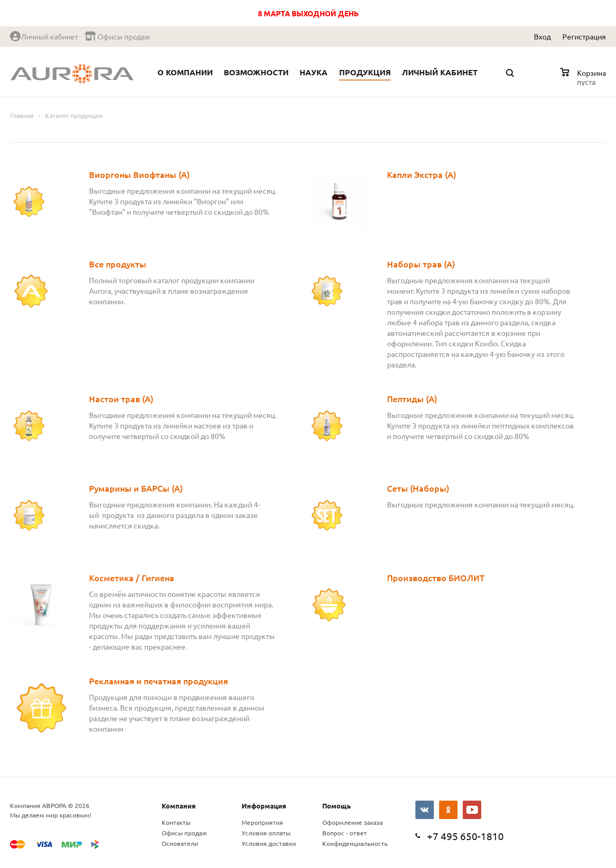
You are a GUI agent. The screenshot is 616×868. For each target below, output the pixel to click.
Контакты (176, 822)
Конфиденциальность (355, 843)
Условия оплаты (266, 833)
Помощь (336, 806)
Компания (179, 806)
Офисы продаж (184, 833)
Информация (264, 806)
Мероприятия (262, 822)
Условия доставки (269, 843)
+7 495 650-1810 (465, 836)
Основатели (180, 843)
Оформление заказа (352, 822)
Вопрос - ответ (345, 833)
